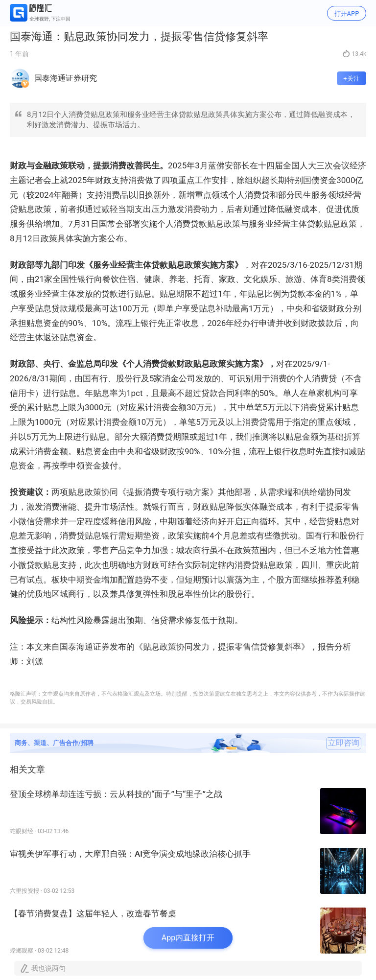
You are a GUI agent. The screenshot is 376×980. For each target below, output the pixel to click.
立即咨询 (344, 743)
